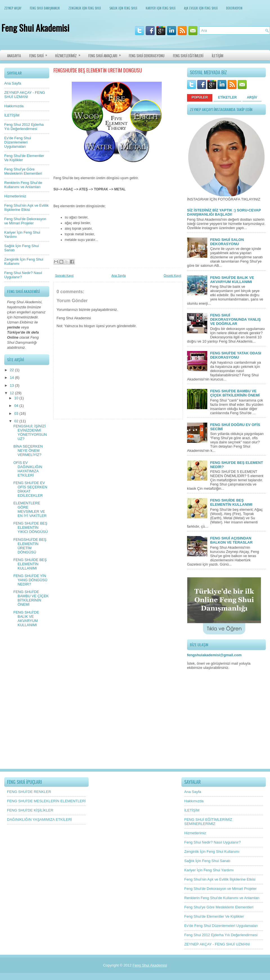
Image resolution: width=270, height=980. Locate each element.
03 (17, 413)
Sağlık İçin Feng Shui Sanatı (207, 861)
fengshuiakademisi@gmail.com (214, 655)
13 (12, 385)
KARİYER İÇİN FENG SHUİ (161, 8)
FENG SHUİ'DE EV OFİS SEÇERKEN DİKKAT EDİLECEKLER (30, 489)
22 (12, 370)
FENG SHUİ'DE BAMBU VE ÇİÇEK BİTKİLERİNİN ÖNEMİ (31, 598)
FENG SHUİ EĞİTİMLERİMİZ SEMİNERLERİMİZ (208, 822)
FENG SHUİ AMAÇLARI (106, 54)
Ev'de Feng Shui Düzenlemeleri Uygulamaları (18, 142)
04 (17, 406)
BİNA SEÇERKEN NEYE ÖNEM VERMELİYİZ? (28, 451)
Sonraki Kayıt (64, 275)
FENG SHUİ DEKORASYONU (147, 56)
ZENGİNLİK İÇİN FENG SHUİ (85, 8)
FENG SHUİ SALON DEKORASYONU (227, 242)
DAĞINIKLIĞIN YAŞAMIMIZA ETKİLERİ (40, 820)
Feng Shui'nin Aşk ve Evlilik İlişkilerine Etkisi (26, 208)
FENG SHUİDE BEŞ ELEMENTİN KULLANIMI (30, 564)
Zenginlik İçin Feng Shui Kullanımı (212, 852)
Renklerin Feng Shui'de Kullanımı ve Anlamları (23, 185)
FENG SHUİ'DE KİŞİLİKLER (30, 810)
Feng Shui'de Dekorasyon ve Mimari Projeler (25, 221)
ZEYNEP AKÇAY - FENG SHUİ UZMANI (25, 95)
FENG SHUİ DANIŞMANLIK (45, 8)
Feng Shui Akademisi (35, 28)
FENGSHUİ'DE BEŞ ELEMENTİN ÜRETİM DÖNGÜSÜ (30, 546)
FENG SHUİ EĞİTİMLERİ (188, 56)
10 (17, 398)
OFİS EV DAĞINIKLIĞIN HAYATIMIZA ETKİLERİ (28, 469)
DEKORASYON (234, 8)
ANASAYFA (14, 56)
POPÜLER (200, 97)
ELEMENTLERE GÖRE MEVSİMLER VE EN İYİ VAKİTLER (30, 509)
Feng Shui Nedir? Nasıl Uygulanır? (212, 842)
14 (12, 378)
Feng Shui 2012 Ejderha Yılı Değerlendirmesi (24, 127)
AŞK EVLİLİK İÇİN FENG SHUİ (201, 8)
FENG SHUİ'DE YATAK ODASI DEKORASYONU (236, 355)
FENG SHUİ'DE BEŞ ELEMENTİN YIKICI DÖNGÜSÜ (31, 527)
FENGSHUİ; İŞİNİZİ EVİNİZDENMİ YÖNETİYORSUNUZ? (30, 432)
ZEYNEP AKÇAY (13, 8)
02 (17, 421)
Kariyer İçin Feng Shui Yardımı (209, 870)
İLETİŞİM (218, 56)
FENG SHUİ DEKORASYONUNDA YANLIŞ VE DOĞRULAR (235, 319)
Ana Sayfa (13, 83)
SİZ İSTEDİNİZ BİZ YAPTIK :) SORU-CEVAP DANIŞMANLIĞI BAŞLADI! (224, 212)
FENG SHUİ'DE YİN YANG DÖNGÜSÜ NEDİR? (30, 580)
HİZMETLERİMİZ (70, 54)
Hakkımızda (14, 106)
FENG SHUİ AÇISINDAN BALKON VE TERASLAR (231, 540)
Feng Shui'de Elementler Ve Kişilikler (214, 916)
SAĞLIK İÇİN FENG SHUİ (123, 8)
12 (12, 393)
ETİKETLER (227, 97)
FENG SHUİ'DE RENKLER (29, 792)
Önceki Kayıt (172, 275)
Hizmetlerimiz (15, 196)
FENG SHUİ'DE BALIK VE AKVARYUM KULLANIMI (26, 619)
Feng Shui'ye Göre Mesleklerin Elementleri (23, 171)
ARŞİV (252, 97)
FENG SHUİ (40, 54)
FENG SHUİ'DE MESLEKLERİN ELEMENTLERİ (46, 801)
